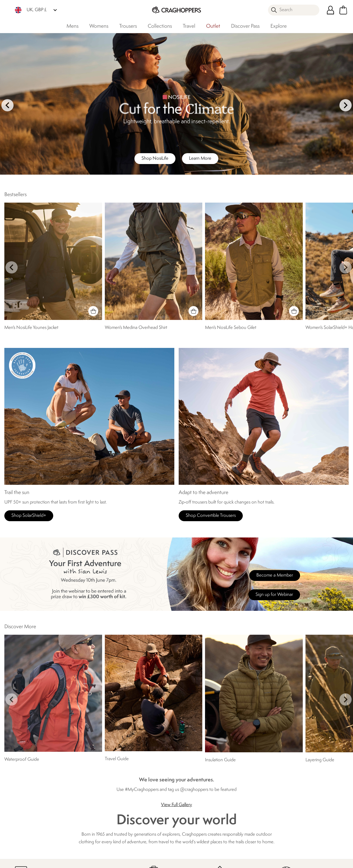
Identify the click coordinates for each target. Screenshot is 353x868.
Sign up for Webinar (274, 595)
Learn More (200, 158)
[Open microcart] (343, 10)
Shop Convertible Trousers (211, 516)
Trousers (128, 26)
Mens (73, 26)
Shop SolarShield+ (29, 516)
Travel (189, 26)
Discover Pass (245, 26)
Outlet (213, 26)
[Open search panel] (294, 10)
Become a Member (275, 575)
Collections (160, 26)
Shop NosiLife (155, 158)
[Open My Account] (330, 10)
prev (7, 105)
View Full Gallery (177, 805)
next (346, 105)
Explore (279, 26)
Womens (99, 26)
